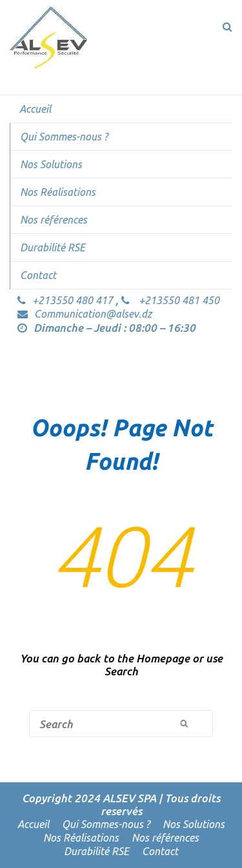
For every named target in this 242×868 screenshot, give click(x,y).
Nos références (54, 220)
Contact (38, 275)
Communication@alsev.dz (85, 314)
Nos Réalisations (58, 192)
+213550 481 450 (170, 300)
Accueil (35, 109)
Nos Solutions (51, 164)
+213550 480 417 (66, 300)
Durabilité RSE (53, 247)
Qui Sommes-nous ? (64, 137)
